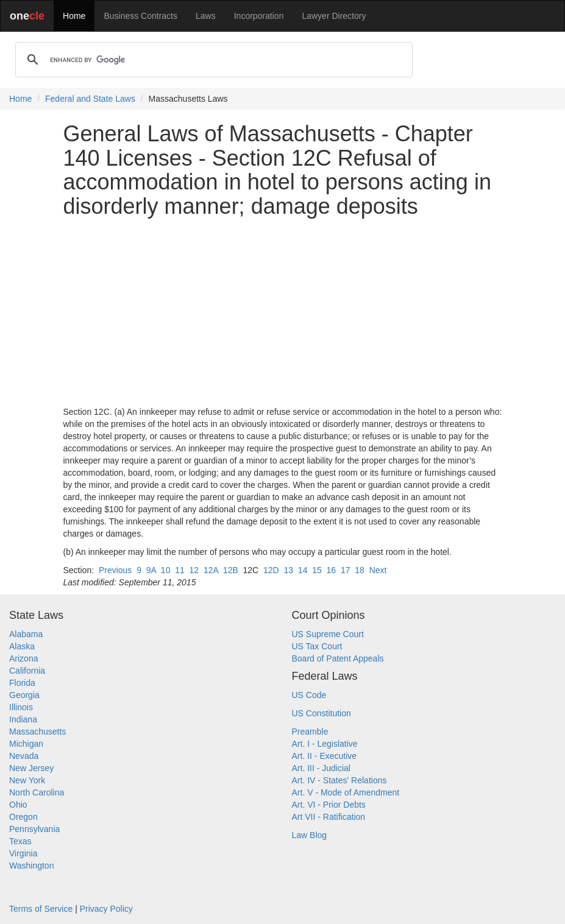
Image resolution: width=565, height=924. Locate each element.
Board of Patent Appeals (338, 658)
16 (332, 570)
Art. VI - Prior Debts (329, 805)
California (27, 671)
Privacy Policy (106, 909)
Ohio (18, 805)
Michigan (26, 744)
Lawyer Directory (334, 16)
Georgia (24, 695)
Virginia (23, 853)
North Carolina (37, 792)
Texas (20, 841)
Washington (31, 866)
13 (288, 570)
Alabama (26, 634)
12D (271, 570)
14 (303, 570)
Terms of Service (41, 909)
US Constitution (322, 713)
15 (317, 570)
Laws (206, 16)
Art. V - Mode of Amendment (346, 792)
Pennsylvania (34, 829)
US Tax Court (317, 646)
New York (27, 780)
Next (378, 570)
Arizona (23, 658)
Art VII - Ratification (329, 817)
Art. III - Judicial (321, 768)
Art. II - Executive (325, 756)
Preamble (310, 732)
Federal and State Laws (90, 99)
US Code (309, 695)
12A (211, 570)
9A (151, 570)
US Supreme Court (328, 634)
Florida (22, 683)
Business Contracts (140, 16)
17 (346, 570)
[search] (212, 60)
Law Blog (310, 835)
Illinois (21, 707)
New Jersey (31, 768)
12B (231, 570)
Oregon (23, 817)
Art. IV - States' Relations (339, 780)
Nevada (24, 756)
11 (180, 570)
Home (74, 16)
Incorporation (259, 16)
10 (166, 570)
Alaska (22, 646)
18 (360, 570)
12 (194, 570)
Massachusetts (37, 732)
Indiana (23, 719)
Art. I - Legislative (325, 744)
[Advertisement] (283, 312)
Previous (115, 570)
